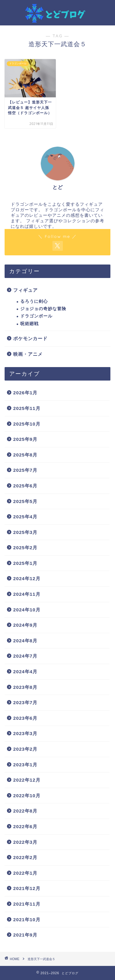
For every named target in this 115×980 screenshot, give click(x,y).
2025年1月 (25, 563)
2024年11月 (27, 594)
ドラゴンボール (36, 316)
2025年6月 (25, 486)
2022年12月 (27, 780)
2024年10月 (27, 610)
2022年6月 (25, 826)
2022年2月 (25, 857)
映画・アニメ (28, 354)
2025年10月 (27, 424)
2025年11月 (27, 408)
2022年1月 (25, 873)
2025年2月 (25, 548)
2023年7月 (25, 702)
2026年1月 (25, 393)
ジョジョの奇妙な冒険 (43, 309)
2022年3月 (25, 842)
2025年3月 (25, 532)
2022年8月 (25, 811)
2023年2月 (25, 749)
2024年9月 (25, 625)
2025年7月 (25, 470)
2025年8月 (25, 455)
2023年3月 (25, 733)
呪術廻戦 (29, 324)
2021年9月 (25, 935)
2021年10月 (27, 920)
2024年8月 (25, 641)
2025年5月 (25, 501)
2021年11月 (27, 904)
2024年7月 (25, 656)
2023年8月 (25, 687)
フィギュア (25, 290)
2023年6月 (25, 718)
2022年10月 (27, 796)
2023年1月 (25, 765)
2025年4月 (25, 517)
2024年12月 (27, 578)
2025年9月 (25, 439)
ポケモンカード (30, 338)
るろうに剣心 (34, 301)
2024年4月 (25, 672)
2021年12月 (27, 888)
